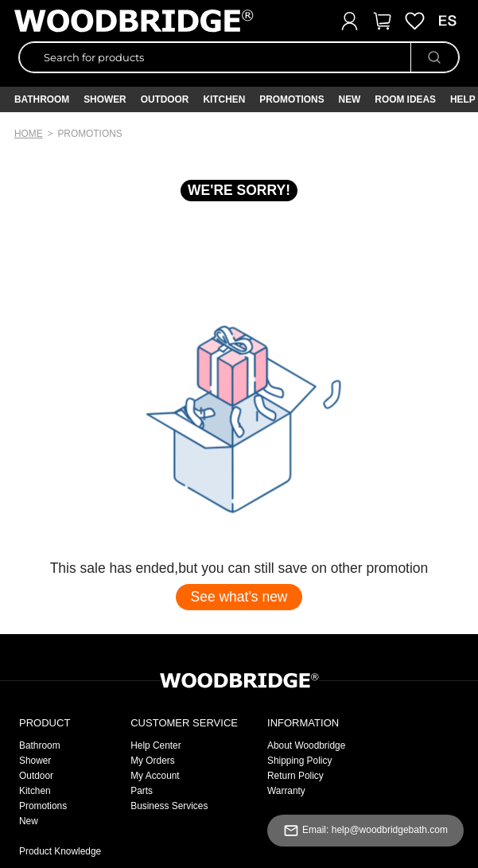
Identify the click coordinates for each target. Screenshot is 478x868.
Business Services (169, 806)
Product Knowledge (60, 851)
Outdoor (165, 99)
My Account (155, 776)
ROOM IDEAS (405, 99)
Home (29, 134)
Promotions (43, 806)
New (29, 821)
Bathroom (42, 99)
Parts (142, 791)
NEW (350, 99)
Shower (105, 99)
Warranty (286, 791)
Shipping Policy (299, 761)
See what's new (239, 597)
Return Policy (295, 776)
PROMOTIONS (291, 99)
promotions (89, 134)
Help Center (155, 745)
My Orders (153, 761)
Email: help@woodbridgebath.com (365, 831)
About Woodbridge (306, 745)
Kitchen (224, 99)
